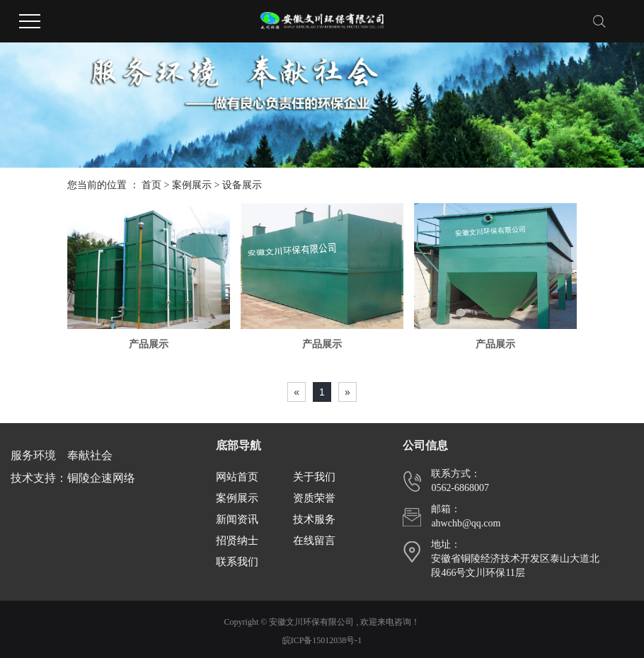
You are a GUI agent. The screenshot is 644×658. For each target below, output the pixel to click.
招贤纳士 (237, 541)
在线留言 (314, 541)
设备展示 (242, 185)
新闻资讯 (237, 519)
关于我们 (314, 477)
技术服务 (314, 519)
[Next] (347, 392)
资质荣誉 (314, 498)
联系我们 (237, 562)
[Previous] (297, 392)
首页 (151, 185)
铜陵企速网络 (101, 478)
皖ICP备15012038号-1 (322, 640)
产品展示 (149, 344)
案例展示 (192, 185)
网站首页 (237, 477)
